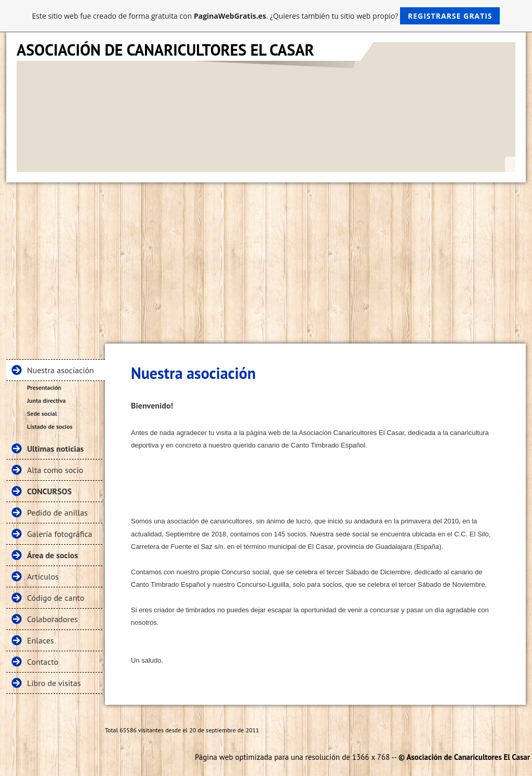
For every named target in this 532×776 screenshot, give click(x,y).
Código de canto (56, 598)
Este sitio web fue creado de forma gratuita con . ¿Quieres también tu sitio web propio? (266, 16)
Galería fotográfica (60, 534)
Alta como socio (55, 470)
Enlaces (41, 640)
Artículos (43, 576)
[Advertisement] (266, 260)
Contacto (43, 662)
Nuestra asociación (61, 370)
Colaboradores (52, 619)
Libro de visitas (54, 683)
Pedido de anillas (57, 512)
